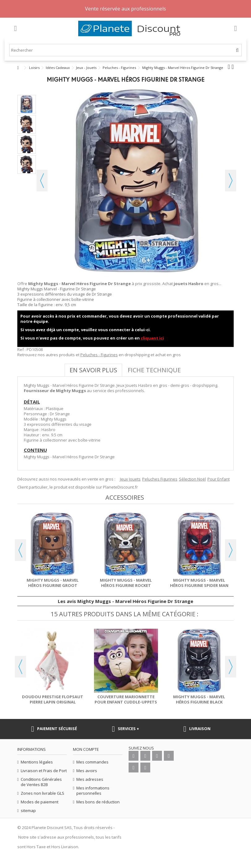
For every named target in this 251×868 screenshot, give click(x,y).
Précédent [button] (42, 181)
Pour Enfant (219, 479)
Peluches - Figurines (99, 355)
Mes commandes (92, 762)
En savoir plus (93, 370)
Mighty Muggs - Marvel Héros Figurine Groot (53, 583)
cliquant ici (152, 338)
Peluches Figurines (160, 479)
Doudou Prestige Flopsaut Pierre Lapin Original (53, 699)
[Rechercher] (237, 50)
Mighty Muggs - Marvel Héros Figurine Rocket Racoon (126, 585)
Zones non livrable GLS (43, 793)
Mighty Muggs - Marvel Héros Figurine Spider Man (199, 583)
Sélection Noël (192, 479)
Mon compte (86, 749)
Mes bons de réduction (98, 802)
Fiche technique (154, 370)
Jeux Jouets (130, 479)
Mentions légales (37, 762)
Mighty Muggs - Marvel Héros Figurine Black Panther (199, 702)
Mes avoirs (87, 771)
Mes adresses (90, 779)
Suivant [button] (231, 181)
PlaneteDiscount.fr (120, 487)
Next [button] (231, 550)
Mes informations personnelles (93, 791)
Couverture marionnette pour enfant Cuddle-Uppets (126, 699)
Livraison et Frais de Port (44, 771)
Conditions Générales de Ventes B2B (41, 782)
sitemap (28, 811)
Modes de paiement (40, 802)
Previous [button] (20, 550)
